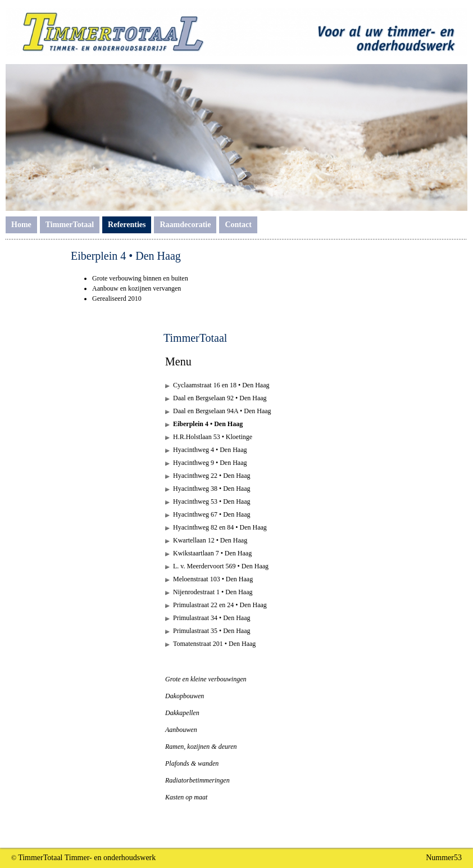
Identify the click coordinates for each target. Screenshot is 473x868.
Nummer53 (444, 858)
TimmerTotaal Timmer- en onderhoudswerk (87, 858)
